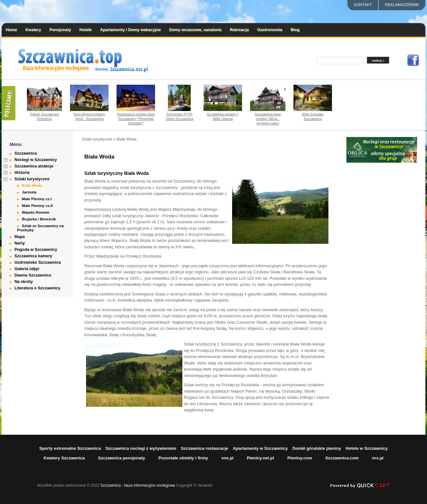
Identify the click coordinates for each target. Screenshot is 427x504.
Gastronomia (270, 30)
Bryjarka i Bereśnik (39, 219)
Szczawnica (26, 153)
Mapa (20, 237)
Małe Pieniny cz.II (37, 205)
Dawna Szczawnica (33, 275)
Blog (295, 30)
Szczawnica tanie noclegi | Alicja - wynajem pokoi (268, 119)
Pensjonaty (60, 30)
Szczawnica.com (342, 458)
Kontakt (363, 5)
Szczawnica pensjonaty (122, 458)
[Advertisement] (382, 260)
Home (11, 30)
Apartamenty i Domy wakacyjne (131, 30)
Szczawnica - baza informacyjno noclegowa (138, 485)
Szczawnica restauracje (204, 448)
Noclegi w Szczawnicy (36, 160)
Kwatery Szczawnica (64, 458)
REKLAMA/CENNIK (402, 5)
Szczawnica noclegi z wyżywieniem (141, 448)
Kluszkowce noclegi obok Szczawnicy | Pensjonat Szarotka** (136, 119)
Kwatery (33, 30)
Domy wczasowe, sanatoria (195, 30)
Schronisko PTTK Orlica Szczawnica (179, 116)
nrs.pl (378, 458)
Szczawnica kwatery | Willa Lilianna (223, 116)
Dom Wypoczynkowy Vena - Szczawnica (90, 116)
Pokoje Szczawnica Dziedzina (44, 116)
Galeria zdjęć (27, 269)
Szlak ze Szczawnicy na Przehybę (40, 228)
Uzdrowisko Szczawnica (38, 262)
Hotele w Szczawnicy (367, 448)
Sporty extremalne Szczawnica (70, 448)
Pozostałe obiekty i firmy (183, 458)
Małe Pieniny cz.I (37, 199)
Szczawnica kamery (33, 256)
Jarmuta (29, 192)
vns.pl (227, 458)
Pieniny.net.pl (261, 458)
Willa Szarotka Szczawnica (313, 116)
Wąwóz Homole (36, 212)
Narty (20, 243)
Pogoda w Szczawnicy (36, 250)
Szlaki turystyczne (32, 179)
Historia (22, 173)
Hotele (86, 30)
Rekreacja (240, 30)
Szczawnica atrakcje (34, 166)
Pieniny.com (300, 458)
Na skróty (24, 282)
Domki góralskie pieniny (317, 448)
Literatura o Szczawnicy (37, 288)
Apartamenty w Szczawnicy (260, 448)
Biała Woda (32, 185)
